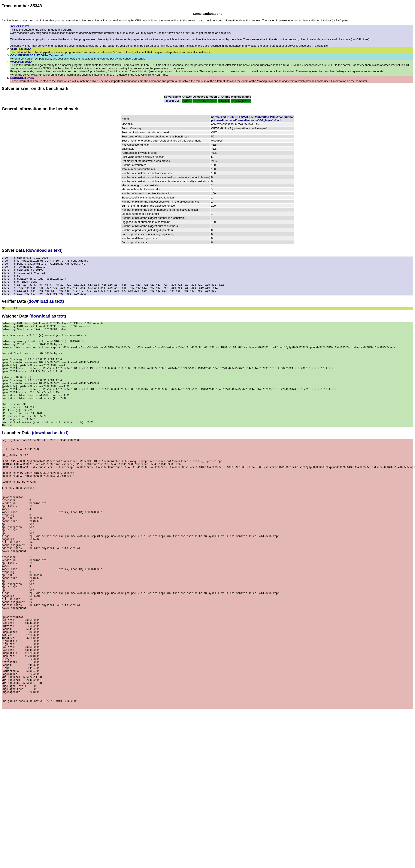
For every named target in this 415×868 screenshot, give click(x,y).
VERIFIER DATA (21, 49)
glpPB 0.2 (172, 101)
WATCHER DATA (21, 62)
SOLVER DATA (20, 26)
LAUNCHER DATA (22, 78)
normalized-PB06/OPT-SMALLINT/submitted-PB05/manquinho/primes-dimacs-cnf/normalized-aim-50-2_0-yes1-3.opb (252, 119)
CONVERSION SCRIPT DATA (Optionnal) (37, 55)
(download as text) (44, 250)
